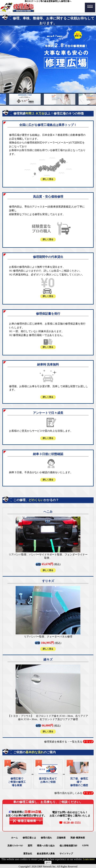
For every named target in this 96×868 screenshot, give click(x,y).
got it (48, 862)
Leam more (89, 859)
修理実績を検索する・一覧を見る (69, 742)
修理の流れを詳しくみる (74, 793)
